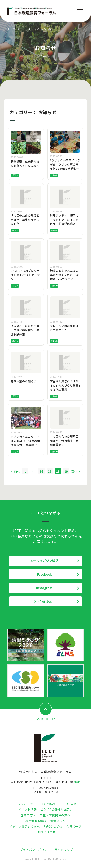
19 (66, 471)
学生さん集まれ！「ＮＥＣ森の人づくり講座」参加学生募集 (65, 385)
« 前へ (15, 471)
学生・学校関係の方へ (55, 815)
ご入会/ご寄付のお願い (57, 809)
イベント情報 (28, 809)
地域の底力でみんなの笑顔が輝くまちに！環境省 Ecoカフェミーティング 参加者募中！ (65, 277)
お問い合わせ (47, 832)
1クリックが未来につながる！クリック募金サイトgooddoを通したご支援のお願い (65, 166)
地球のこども (53, 826)
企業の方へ (28, 815)
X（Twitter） (44, 601)
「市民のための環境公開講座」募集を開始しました (25, 220)
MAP (77, 782)
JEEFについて (47, 804)
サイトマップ (64, 850)
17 (50, 471)
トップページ (13, 29)
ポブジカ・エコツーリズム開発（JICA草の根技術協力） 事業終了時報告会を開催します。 (25, 443)
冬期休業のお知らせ (24, 381)
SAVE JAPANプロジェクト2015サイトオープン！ (25, 275)
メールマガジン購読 (44, 561)
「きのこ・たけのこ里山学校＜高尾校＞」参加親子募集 (25, 330)
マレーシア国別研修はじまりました (64, 328)
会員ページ (74, 826)
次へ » (75, 471)
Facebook (44, 574)
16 (41, 471)
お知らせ (15, 175)
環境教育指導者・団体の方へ (45, 821)
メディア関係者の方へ (25, 826)
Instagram (44, 588)
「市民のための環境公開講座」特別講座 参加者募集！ (64, 441)
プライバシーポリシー (35, 850)
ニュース (31, 29)
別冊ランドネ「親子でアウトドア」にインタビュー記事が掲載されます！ (64, 222)
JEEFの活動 (68, 804)
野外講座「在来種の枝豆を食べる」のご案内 (25, 163)
